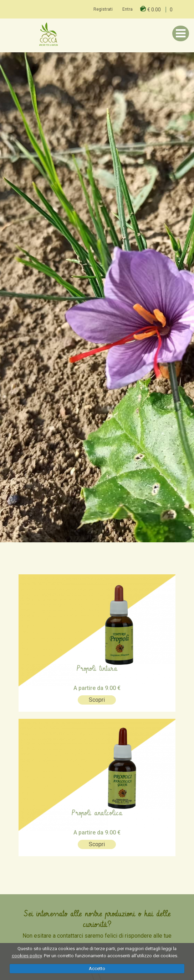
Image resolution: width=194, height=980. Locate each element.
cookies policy (27, 956)
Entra (127, 9)
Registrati (103, 9)
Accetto (97, 968)
